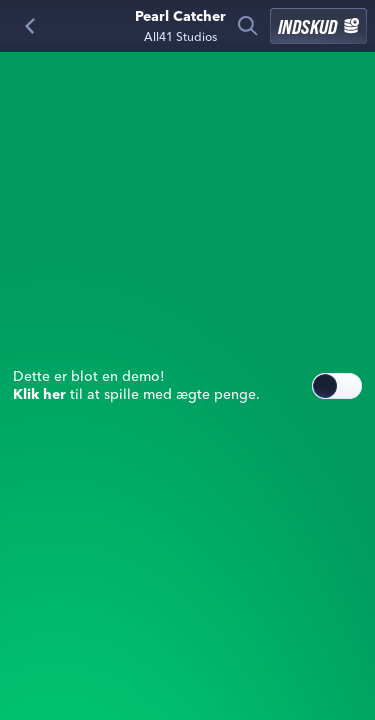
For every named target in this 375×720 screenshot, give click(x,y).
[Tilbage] (30, 26)
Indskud (318, 26)
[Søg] (248, 26)
